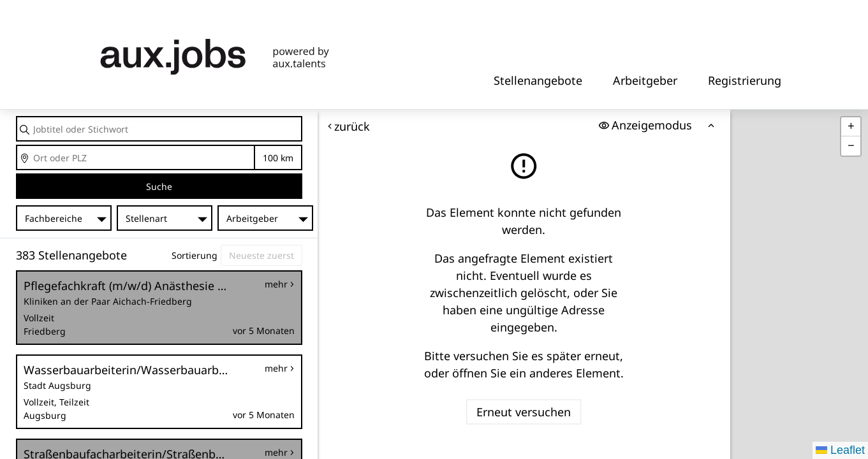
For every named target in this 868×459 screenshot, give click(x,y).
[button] (851, 127)
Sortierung (195, 255)
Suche (159, 186)
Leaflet (840, 450)
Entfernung (278, 158)
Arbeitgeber (645, 80)
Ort (17, 146)
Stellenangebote (538, 80)
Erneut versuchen (524, 411)
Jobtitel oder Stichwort (17, 117)
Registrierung (745, 80)
